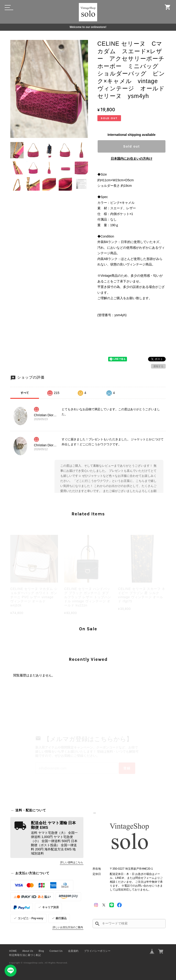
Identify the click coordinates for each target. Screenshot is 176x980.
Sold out (132, 146)
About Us (28, 951)
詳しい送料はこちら (72, 862)
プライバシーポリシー (97, 951)
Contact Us (56, 951)
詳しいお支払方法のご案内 (68, 927)
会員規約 (73, 951)
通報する (158, 366)
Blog (41, 951)
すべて (25, 393)
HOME (13, 951)
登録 (127, 768)
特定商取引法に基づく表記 (25, 955)
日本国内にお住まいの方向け (132, 159)
